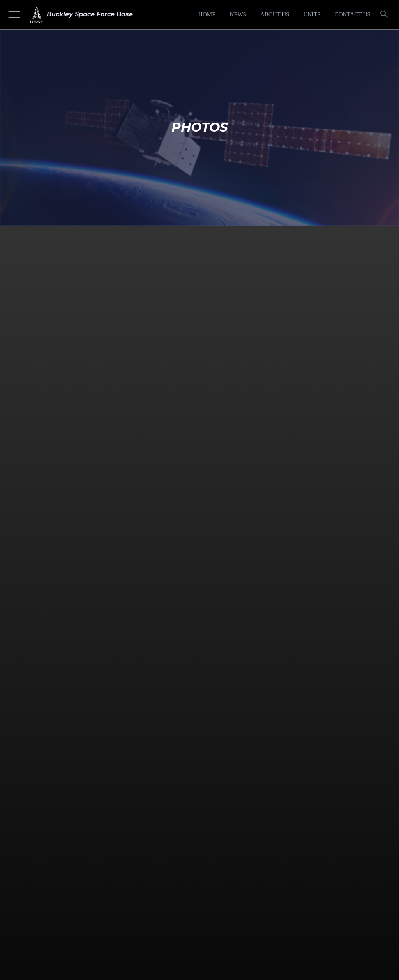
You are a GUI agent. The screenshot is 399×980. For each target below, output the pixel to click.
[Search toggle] (386, 15)
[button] (13, 15)
